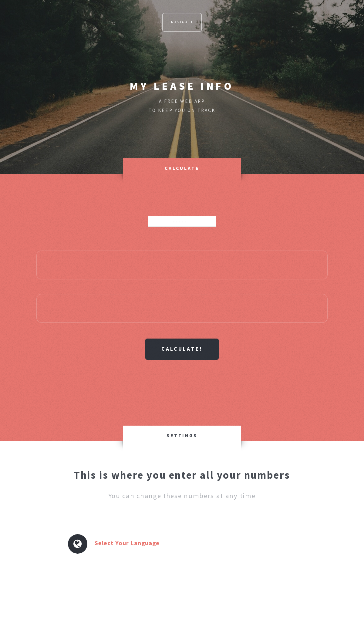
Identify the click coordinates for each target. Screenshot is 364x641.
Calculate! (182, 349)
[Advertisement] (182, 383)
